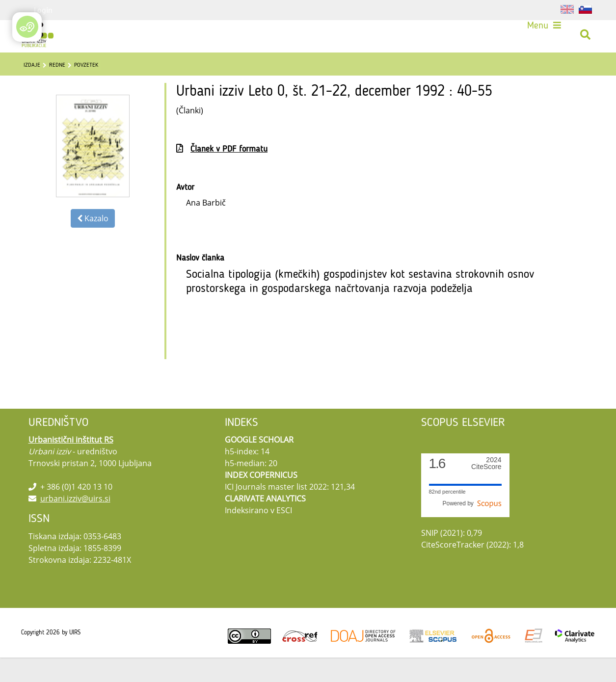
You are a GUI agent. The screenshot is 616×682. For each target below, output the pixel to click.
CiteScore (486, 488)
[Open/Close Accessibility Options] (27, 27)
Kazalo (93, 243)
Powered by (472, 528)
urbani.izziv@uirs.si (75, 523)
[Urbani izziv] (41, 39)
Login (43, 10)
